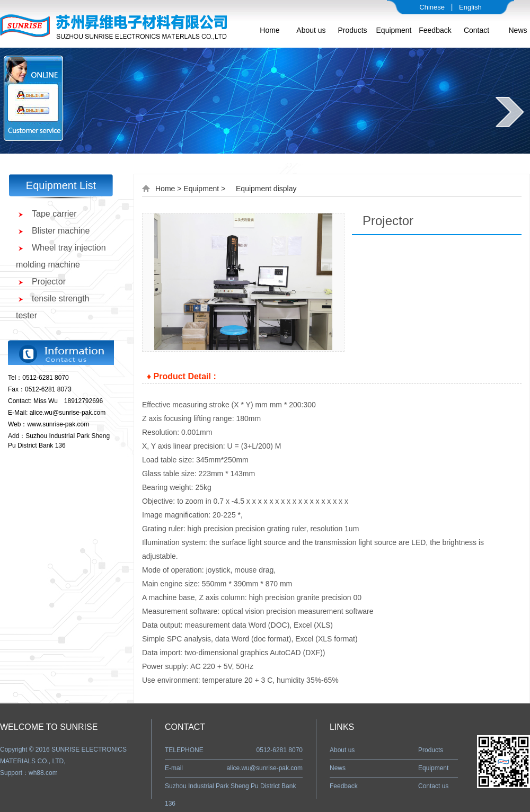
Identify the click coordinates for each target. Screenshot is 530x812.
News (518, 30)
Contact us (433, 786)
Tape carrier (54, 214)
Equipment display (266, 189)
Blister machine (61, 231)
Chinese (432, 7)
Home (270, 30)
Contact (476, 30)
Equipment (394, 30)
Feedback (435, 30)
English (470, 7)
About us (311, 30)
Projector (49, 282)
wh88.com (43, 773)
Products (352, 30)
